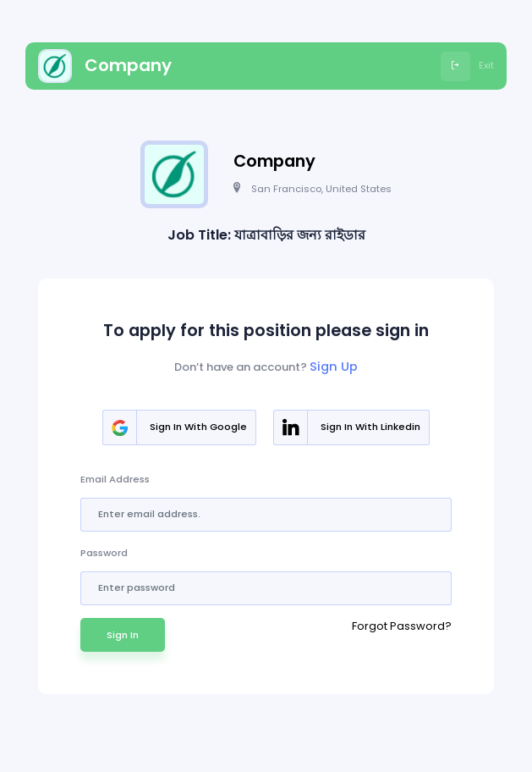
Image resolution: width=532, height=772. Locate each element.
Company (105, 66)
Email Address (115, 479)
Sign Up (334, 367)
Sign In (123, 635)
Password (104, 553)
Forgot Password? (402, 626)
